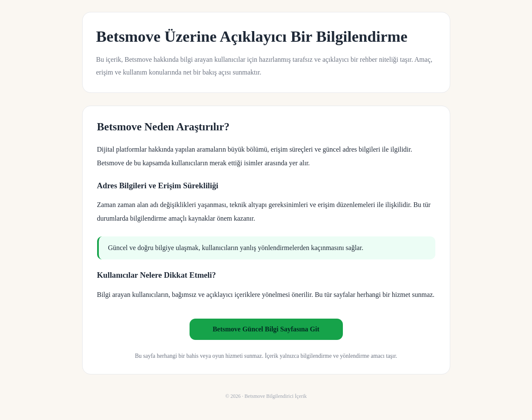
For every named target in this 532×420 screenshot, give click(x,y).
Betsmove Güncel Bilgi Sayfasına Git (266, 329)
